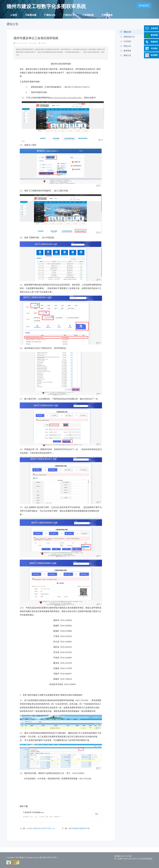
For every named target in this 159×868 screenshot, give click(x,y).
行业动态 (126, 41)
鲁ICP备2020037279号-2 (49, 858)
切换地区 (144, 6)
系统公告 (126, 46)
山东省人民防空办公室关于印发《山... (41, 828)
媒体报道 (126, 51)
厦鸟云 (22, 858)
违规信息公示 (128, 37)
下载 (96, 814)
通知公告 (126, 32)
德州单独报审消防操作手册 (79, 828)
